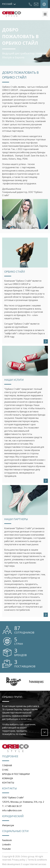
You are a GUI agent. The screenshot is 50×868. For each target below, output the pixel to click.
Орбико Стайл (15, 272)
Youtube (6, 849)
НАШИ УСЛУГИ (14, 380)
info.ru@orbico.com (12, 810)
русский (9, 4)
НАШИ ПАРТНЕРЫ (16, 519)
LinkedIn (6, 845)
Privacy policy (19, 860)
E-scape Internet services (34, 864)
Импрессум (8, 825)
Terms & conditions (37, 860)
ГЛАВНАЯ (7, 765)
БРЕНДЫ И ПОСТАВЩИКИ (16, 774)
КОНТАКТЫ (8, 783)
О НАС (5, 770)
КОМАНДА (8, 778)
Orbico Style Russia (12, 14)
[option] (14, 682)
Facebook (7, 840)
